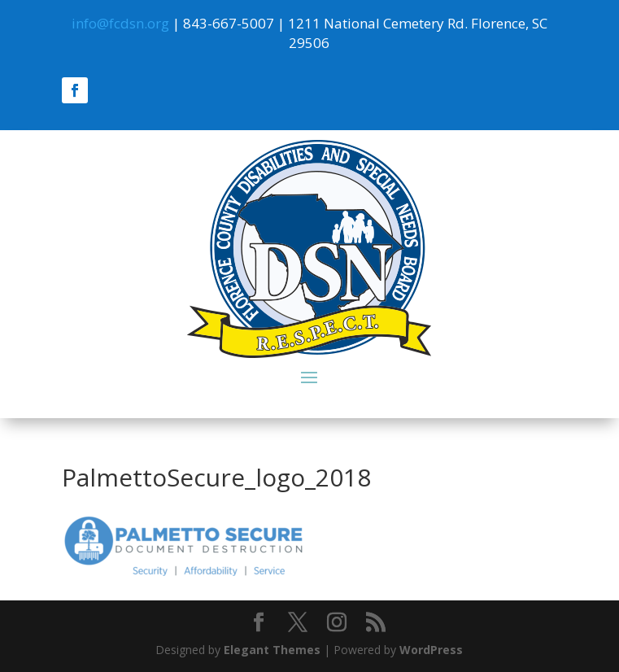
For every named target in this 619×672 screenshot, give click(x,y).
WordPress (431, 650)
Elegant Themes (272, 650)
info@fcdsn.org (120, 23)
